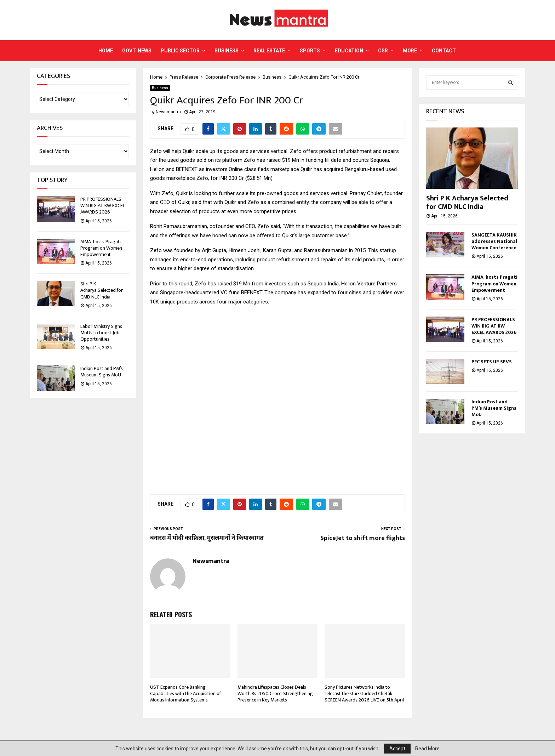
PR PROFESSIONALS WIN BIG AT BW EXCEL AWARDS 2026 (103, 206)
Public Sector (180, 51)
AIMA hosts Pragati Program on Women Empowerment (101, 248)
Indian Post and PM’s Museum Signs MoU (102, 372)
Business (227, 51)
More (410, 51)
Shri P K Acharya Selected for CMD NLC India (102, 290)
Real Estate (269, 51)
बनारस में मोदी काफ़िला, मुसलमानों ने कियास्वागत (207, 538)
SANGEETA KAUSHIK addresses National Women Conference (494, 241)
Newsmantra (168, 112)
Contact (444, 51)
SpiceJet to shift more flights (363, 538)
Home (106, 51)
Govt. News (137, 51)
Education (349, 51)
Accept (397, 749)
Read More (427, 749)
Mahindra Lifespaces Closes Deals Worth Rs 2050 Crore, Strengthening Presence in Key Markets (275, 694)
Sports (310, 51)
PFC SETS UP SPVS (492, 362)
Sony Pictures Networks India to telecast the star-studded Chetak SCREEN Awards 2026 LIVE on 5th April (364, 694)
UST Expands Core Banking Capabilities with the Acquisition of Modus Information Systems (185, 694)
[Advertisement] (277, 402)
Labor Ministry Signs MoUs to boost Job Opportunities (101, 333)
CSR (383, 51)
